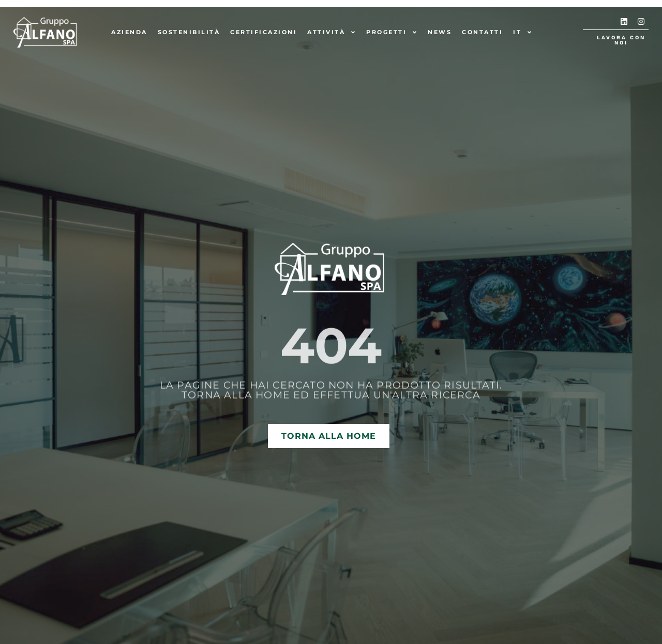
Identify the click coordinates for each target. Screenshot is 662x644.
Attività (332, 32)
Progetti (392, 32)
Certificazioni (264, 32)
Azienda (129, 32)
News (440, 32)
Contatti (482, 32)
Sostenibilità (189, 32)
